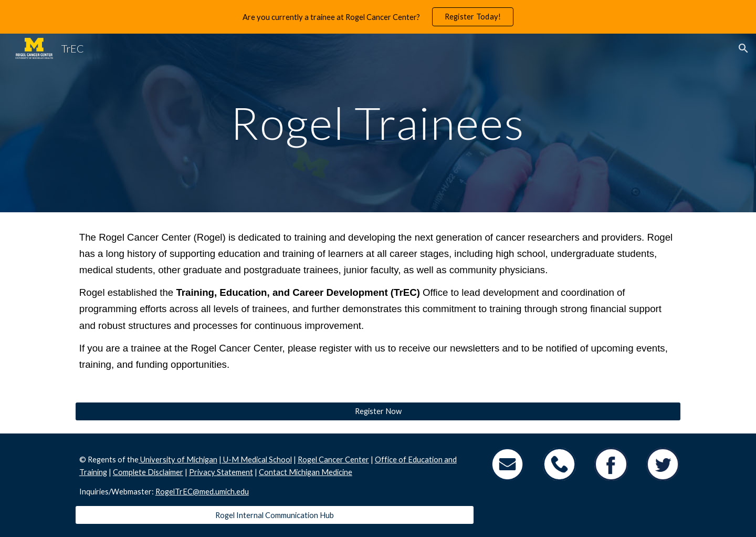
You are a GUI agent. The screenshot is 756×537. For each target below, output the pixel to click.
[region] (378, 17)
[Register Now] (378, 411)
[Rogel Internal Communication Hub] (275, 515)
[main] (378, 123)
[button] (743, 48)
